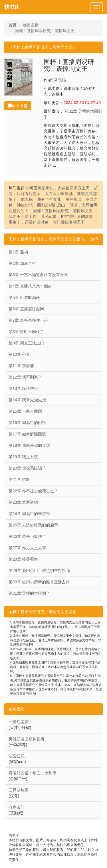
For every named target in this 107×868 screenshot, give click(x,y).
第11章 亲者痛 (21, 366)
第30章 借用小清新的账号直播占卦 (39, 582)
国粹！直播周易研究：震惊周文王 (63, 211)
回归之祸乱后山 (51, 205)
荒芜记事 (49, 216)
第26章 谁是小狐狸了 (27, 536)
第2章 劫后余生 (22, 263)
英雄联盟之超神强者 (27, 739)
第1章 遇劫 (18, 252)
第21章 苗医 (19, 480)
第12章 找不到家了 (25, 377)
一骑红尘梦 (19, 722)
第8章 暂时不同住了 (26, 332)
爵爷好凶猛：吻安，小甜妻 (33, 773)
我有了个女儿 (49, 199)
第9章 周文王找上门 (26, 343)
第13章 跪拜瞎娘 (23, 388)
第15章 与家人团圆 (25, 411)
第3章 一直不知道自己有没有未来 (38, 275)
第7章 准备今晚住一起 (28, 320)
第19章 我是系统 (23, 457)
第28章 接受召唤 (23, 559)
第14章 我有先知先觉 (27, 400)
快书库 (12, 7)
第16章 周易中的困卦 (27, 423)
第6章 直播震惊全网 (26, 309)
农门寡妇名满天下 (69, 222)
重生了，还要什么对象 (29, 222)
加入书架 (18, 106)
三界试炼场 (19, 790)
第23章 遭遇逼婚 (23, 502)
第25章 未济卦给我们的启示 (33, 525)
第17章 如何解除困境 (27, 434)
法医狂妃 (17, 756)
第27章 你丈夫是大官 (27, 548)
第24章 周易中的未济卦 (29, 514)
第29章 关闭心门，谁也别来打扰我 (39, 571)
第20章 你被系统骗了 (27, 468)
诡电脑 (27, 199)
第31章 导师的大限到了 (29, 593)
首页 (13, 25)
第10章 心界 (19, 354)
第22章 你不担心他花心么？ (33, 491)
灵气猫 (60, 80)
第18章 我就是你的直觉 (29, 445)
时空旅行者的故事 (77, 216)
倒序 (94, 239)
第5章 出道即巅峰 (24, 297)
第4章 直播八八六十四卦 (30, 286)
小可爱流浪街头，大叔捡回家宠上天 (58, 188)
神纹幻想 (25, 205)
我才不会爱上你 (23, 216)
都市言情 (31, 25)
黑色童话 (73, 199)
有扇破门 (17, 807)
